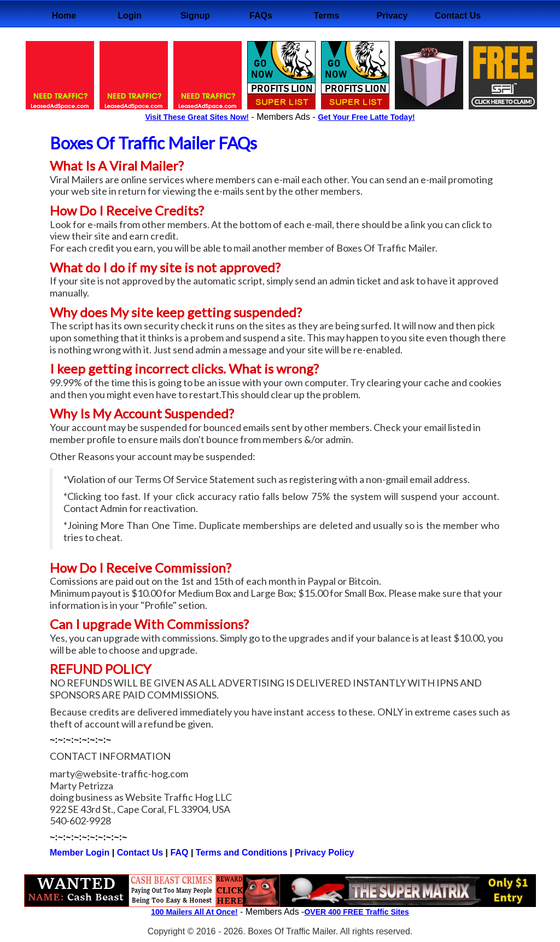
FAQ (181, 853)
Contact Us (140, 853)
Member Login (80, 853)
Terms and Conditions (242, 853)
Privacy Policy (325, 853)
